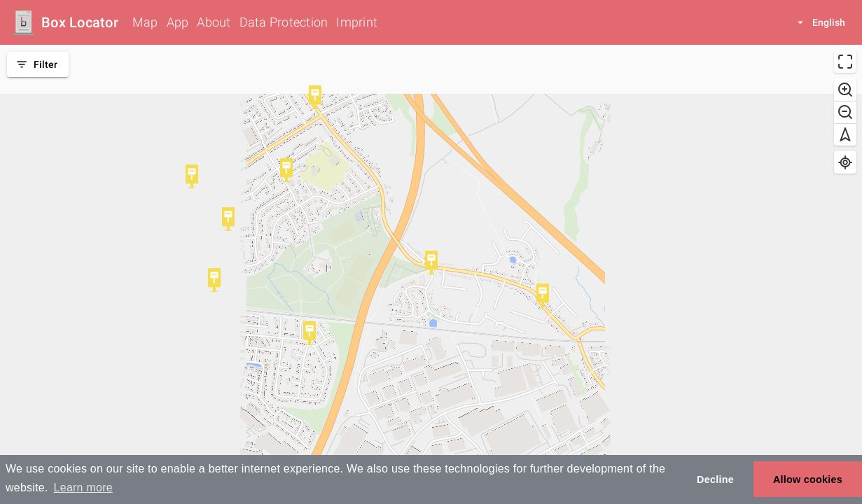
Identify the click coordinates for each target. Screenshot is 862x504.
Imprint (357, 22)
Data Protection (284, 22)
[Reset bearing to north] (845, 134)
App (178, 22)
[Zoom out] (845, 112)
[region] (431, 274)
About (214, 22)
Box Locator (80, 22)
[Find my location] (845, 162)
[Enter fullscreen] (845, 62)
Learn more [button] (83, 488)
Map (145, 22)
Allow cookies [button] (808, 479)
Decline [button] (715, 479)
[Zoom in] (845, 90)
